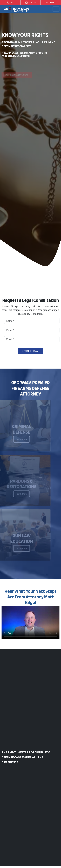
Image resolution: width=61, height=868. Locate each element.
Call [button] (10, 2)
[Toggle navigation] (56, 9)
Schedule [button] (31, 2)
